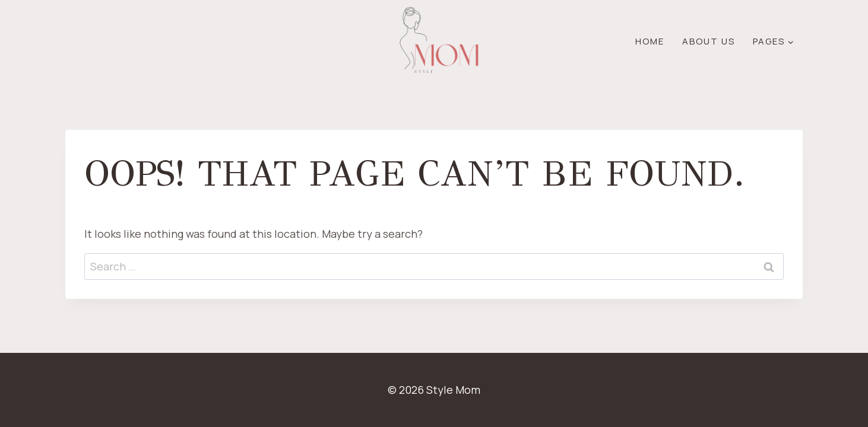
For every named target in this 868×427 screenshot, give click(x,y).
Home (650, 41)
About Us (709, 41)
